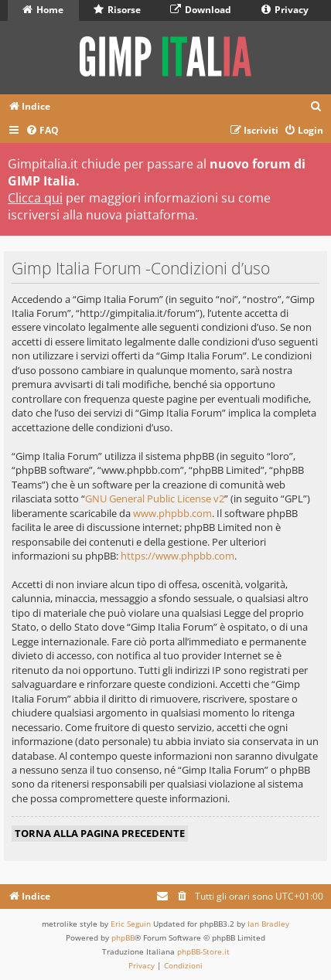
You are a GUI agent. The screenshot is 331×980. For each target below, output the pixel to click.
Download (201, 10)
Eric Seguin (131, 924)
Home (43, 10)
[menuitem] (316, 107)
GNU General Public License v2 (155, 499)
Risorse (117, 10)
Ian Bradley (268, 924)
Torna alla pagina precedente (100, 833)
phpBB (123, 937)
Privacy (285, 10)
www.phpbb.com (172, 513)
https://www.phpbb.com (177, 556)
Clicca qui (35, 198)
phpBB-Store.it (203, 951)
